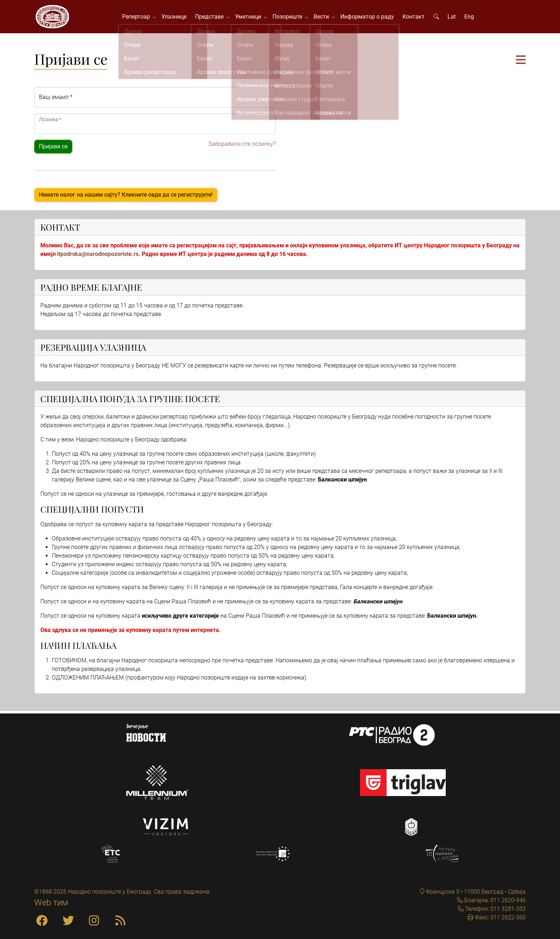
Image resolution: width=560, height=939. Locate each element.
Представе (212, 18)
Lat (453, 18)
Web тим (51, 903)
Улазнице (176, 18)
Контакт (415, 18)
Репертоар (139, 18)
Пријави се (53, 149)
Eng (471, 18)
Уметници (251, 18)
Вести (324, 18)
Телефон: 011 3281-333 (495, 909)
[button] (521, 63)
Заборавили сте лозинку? (242, 146)
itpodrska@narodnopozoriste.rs (98, 256)
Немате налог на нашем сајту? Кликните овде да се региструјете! (126, 197)
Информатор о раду (369, 18)
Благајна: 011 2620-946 (494, 900)
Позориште (291, 18)
